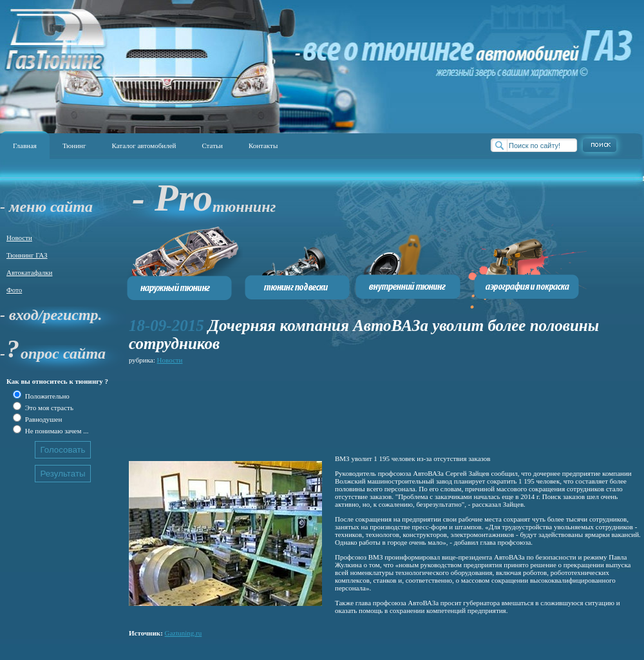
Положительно (46, 396)
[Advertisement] (185, 407)
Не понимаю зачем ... (56, 431)
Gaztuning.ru (184, 633)
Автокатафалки (29, 272)
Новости (19, 238)
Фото (14, 290)
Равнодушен (43, 419)
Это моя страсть (48, 408)
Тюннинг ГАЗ (27, 255)
